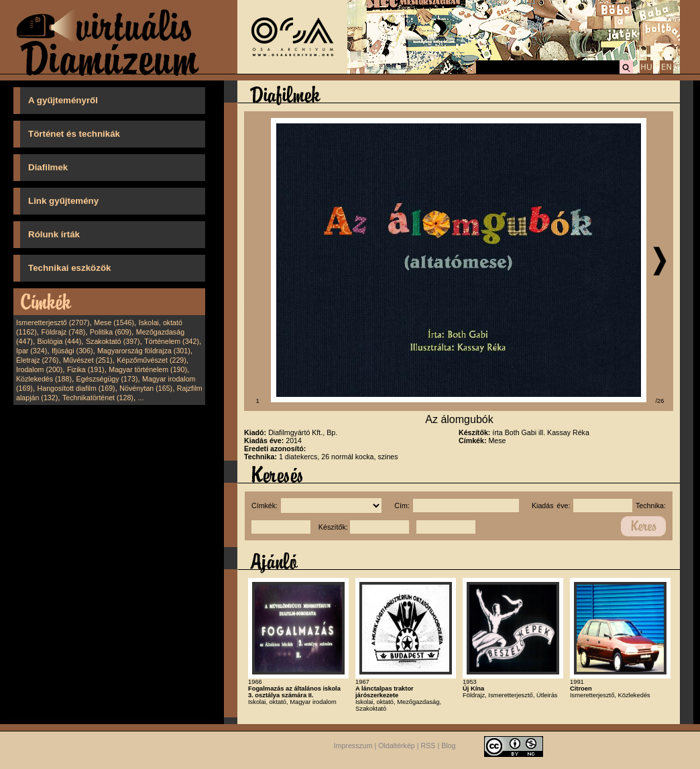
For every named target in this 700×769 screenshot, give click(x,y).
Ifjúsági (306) (72, 351)
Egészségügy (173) (107, 379)
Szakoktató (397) (113, 341)
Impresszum (353, 746)
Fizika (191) (86, 369)
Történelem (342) (172, 341)
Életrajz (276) (37, 360)
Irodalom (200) (39, 369)
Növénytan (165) (146, 388)
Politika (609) (111, 332)
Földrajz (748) (63, 332)
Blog (448, 746)
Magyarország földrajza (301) (144, 351)
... (141, 398)
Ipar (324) (32, 351)
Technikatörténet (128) (98, 398)
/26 (660, 401)
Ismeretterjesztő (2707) (53, 322)
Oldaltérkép (397, 746)
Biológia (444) (60, 341)
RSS (428, 746)
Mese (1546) (114, 322)
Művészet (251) (87, 360)
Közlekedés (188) (44, 379)
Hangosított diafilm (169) (76, 388)
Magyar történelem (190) (148, 369)
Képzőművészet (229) (152, 360)
